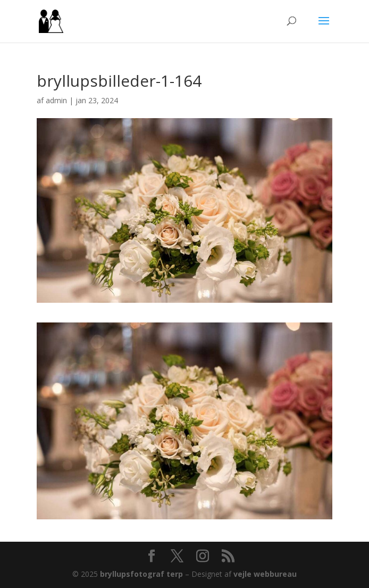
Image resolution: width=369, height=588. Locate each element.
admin (56, 100)
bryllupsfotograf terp (141, 574)
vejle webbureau (265, 574)
